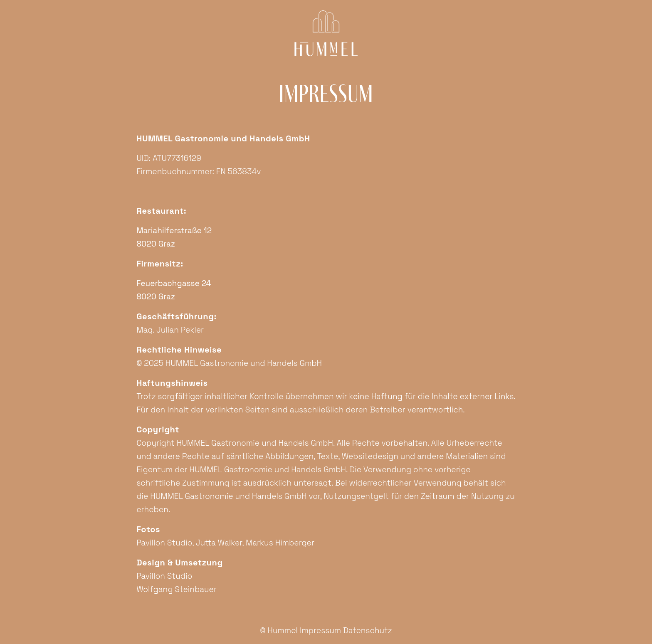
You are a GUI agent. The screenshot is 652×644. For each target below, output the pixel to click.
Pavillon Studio (164, 543)
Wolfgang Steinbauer (177, 589)
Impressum (320, 630)
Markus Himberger (280, 543)
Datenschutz (368, 630)
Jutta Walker (219, 543)
